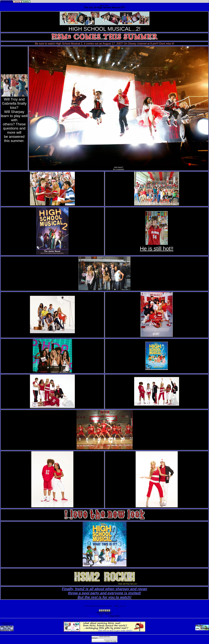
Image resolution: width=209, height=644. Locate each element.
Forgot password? (101, 643)
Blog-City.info (95, 616)
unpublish (110, 643)
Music (105, 616)
